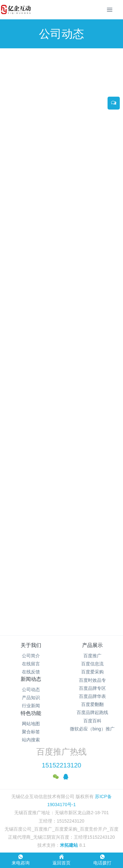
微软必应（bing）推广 (92, 729)
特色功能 (31, 713)
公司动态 (31, 690)
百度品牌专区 (92, 688)
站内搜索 (31, 740)
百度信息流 (92, 664)
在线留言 (31, 664)
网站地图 (31, 724)
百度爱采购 (92, 672)
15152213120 (61, 765)
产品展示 (92, 645)
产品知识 (31, 698)
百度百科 (92, 721)
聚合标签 (31, 732)
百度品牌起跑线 (92, 712)
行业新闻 (31, 706)
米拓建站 (70, 845)
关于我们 (31, 645)
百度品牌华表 (92, 696)
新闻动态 (31, 679)
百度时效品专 (92, 680)
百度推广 (92, 656)
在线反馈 (31, 672)
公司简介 (31, 656)
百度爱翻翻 (92, 704)
